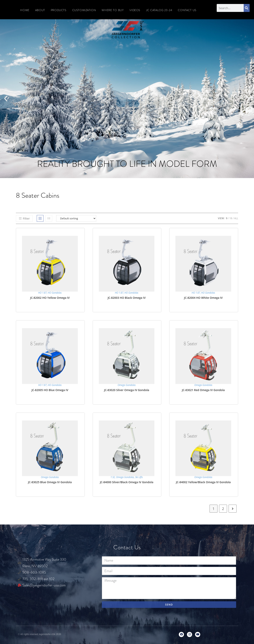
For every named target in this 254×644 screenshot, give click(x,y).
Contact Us (187, 10)
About (40, 10)
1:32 (113, 477)
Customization (84, 10)
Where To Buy (113, 10)
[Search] (247, 8)
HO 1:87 (42, 293)
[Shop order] (76, 218)
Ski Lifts (139, 477)
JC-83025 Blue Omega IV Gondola (50, 482)
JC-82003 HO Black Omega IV (127, 298)
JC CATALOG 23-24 (159, 10)
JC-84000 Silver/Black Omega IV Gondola (127, 482)
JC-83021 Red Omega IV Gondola (203, 390)
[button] (6, 99)
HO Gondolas (55, 293)
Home (25, 10)
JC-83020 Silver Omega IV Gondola (127, 390)
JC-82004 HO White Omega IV (203, 298)
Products (59, 10)
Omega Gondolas (127, 385)
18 (231, 218)
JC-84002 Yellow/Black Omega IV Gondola (203, 482)
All (236, 218)
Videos (135, 10)
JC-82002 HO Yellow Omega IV (50, 298)
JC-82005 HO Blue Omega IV (50, 390)
